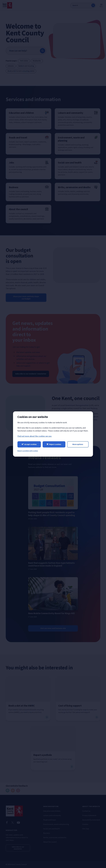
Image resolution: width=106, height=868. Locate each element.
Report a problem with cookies (28, 451)
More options (78, 444)
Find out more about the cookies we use (34, 436)
